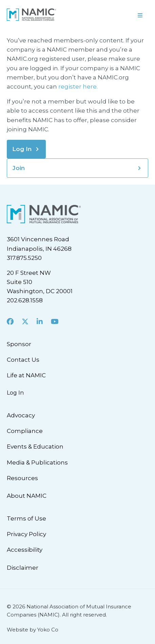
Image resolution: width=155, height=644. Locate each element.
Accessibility (25, 550)
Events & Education (35, 447)
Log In (22, 149)
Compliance (25, 431)
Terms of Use (26, 518)
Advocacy (21, 415)
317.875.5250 (24, 258)
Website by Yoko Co (33, 630)
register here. (79, 87)
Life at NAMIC (26, 375)
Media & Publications (37, 462)
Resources (22, 478)
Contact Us (23, 360)
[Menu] (117, 15)
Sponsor (19, 344)
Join (19, 168)
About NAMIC (27, 496)
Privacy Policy (26, 534)
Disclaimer (23, 568)
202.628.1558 (25, 300)
